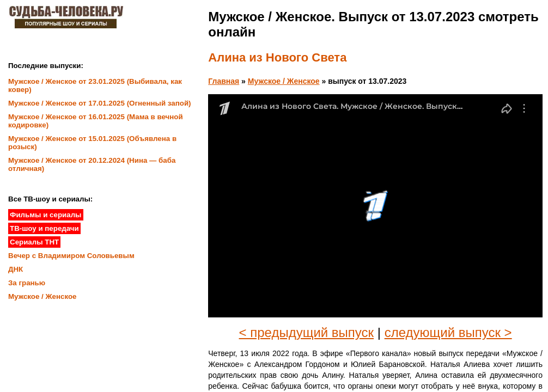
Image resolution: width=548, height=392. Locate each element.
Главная (224, 81)
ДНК (16, 269)
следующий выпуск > (448, 332)
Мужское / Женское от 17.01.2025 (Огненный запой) (100, 103)
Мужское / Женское (284, 81)
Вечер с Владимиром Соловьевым (71, 256)
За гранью (27, 283)
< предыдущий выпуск (307, 332)
